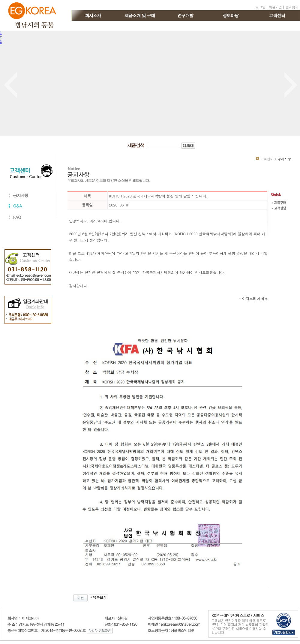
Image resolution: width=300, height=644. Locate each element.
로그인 (261, 7)
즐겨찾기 (292, 7)
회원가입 (275, 7)
